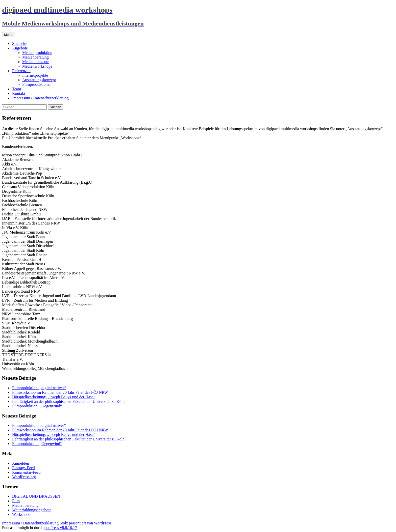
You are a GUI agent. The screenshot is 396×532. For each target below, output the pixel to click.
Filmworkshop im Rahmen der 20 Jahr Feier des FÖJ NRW (60, 392)
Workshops (21, 514)
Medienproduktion (37, 53)
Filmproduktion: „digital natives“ (39, 388)
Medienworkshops (37, 66)
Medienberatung (35, 57)
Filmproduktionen (37, 84)
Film (16, 501)
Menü (8, 35)
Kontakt (19, 93)
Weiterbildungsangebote (32, 510)
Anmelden (21, 463)
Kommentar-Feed (26, 472)
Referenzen (21, 71)
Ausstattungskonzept (39, 80)
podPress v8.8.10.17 (61, 528)
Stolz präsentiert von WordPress (85, 523)
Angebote (20, 48)
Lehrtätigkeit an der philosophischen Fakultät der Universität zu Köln (68, 401)
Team (17, 89)
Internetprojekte (35, 75)
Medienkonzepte (36, 62)
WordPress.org (24, 477)
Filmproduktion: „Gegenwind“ (37, 406)
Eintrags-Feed (23, 468)
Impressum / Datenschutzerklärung (40, 98)
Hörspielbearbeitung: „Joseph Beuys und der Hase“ (54, 397)
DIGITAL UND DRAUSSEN (36, 496)
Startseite (20, 44)
